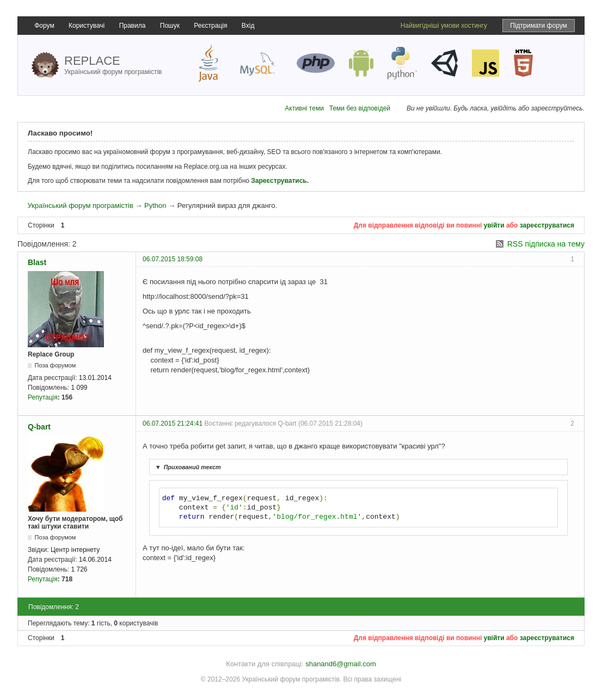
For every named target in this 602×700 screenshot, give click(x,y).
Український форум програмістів (80, 205)
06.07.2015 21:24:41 (173, 423)
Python (155, 205)
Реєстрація (210, 26)
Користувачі (87, 26)
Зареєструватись (279, 181)
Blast (37, 262)
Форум (44, 26)
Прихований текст (187, 467)
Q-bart (39, 427)
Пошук (170, 26)
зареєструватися (547, 225)
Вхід (248, 26)
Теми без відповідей (360, 108)
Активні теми (304, 108)
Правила (133, 26)
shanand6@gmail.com (341, 664)
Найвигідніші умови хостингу (444, 26)
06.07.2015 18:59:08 (173, 259)
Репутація (43, 397)
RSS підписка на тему (546, 244)
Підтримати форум (539, 26)
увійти (494, 225)
